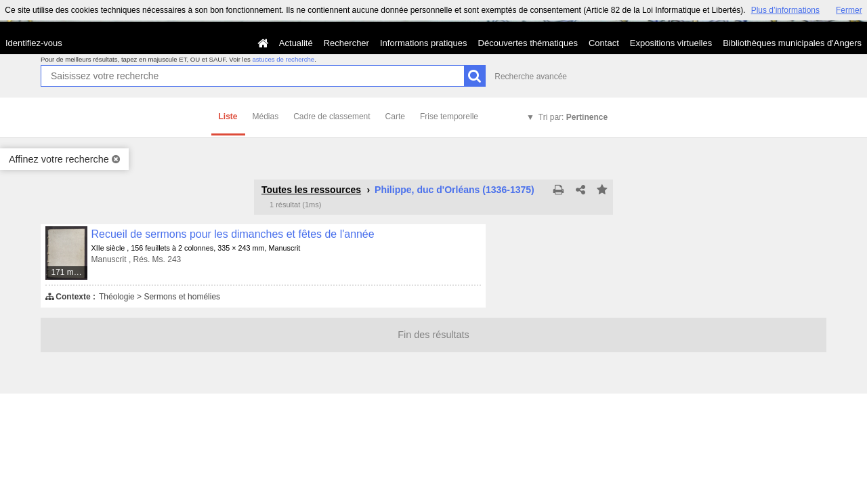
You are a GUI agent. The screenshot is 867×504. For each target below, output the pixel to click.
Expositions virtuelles (671, 43)
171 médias (69, 272)
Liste (228, 117)
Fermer (849, 10)
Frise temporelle (449, 117)
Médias (266, 117)
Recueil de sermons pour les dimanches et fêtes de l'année (233, 234)
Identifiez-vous (34, 43)
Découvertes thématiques (528, 43)
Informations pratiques (424, 43)
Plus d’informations (785, 10)
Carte (395, 117)
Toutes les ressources (311, 190)
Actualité (296, 43)
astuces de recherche (283, 59)
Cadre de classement (332, 117)
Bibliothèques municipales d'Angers (792, 43)
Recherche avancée (531, 77)
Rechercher (346, 43)
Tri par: (573, 117)
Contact (604, 43)
